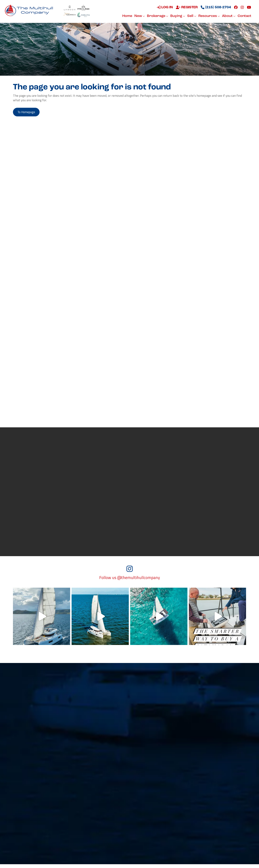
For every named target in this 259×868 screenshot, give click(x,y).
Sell (191, 16)
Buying (177, 16)
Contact (244, 16)
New (139, 16)
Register (186, 7)
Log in (164, 7)
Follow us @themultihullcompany (130, 581)
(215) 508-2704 (215, 7)
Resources (209, 16)
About (228, 16)
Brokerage (157, 16)
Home (127, 16)
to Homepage (28, 113)
